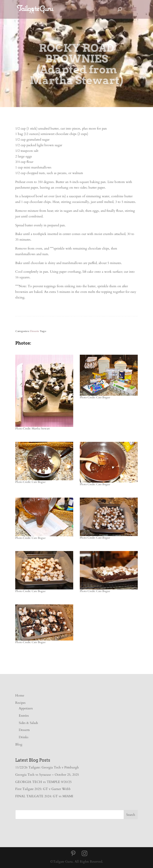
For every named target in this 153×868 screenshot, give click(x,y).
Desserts (34, 331)
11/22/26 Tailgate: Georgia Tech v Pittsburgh (47, 767)
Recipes (20, 703)
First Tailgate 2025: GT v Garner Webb (43, 789)
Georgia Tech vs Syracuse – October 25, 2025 (47, 775)
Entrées (24, 716)
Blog (19, 744)
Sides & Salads (28, 723)
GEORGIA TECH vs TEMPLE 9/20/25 (43, 782)
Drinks (24, 737)
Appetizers (26, 708)
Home (20, 695)
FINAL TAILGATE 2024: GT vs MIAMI (44, 796)
